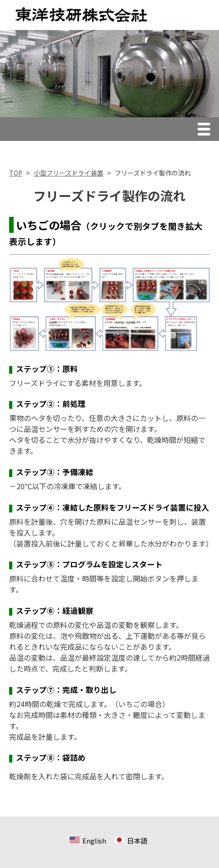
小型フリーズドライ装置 (69, 173)
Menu (206, 130)
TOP (16, 173)
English (94, 840)
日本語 (137, 840)
